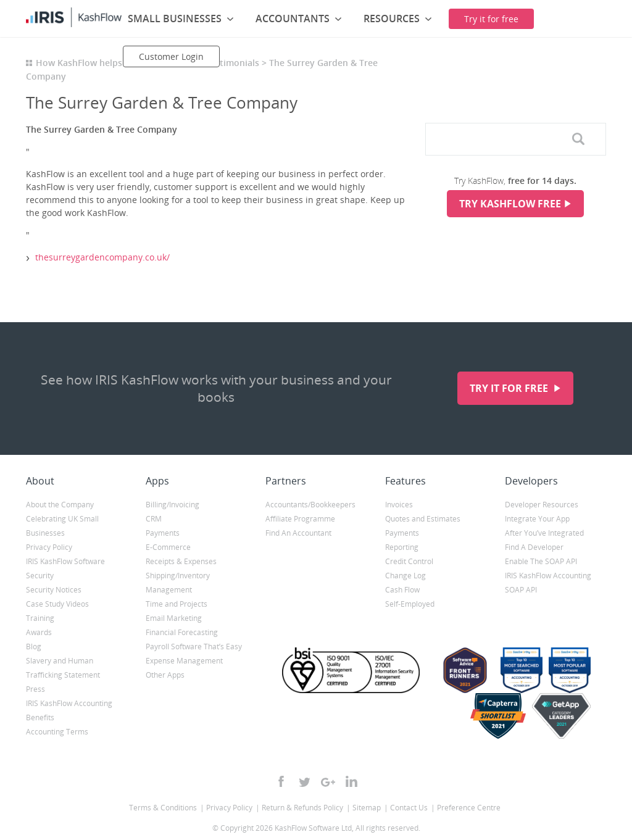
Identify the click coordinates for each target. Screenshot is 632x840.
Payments (163, 533)
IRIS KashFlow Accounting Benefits (69, 710)
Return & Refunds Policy (302, 808)
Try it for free (510, 388)
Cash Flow (402, 590)
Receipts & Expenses (181, 561)
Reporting (402, 547)
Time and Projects (177, 604)
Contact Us (409, 808)
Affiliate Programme (300, 519)
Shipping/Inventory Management (178, 583)
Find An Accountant (298, 533)
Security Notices (54, 590)
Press (35, 689)
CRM (154, 519)
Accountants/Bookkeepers (310, 505)
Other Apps (165, 675)
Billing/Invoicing (173, 505)
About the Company (60, 505)
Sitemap (367, 808)
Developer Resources (542, 505)
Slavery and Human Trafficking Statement (63, 668)
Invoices (399, 505)
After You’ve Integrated (544, 533)
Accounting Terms (57, 732)
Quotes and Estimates (423, 519)
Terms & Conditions (163, 808)
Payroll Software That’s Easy (194, 647)
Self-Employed (410, 604)
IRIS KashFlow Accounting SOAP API (548, 583)
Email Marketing (174, 618)
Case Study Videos (57, 604)
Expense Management (184, 661)
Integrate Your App (537, 519)
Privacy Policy (49, 547)
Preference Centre (469, 808)
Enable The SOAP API (541, 561)
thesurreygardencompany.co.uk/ (102, 257)
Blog (34, 647)
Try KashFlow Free (510, 204)
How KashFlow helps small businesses (116, 63)
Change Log (405, 576)
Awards (39, 632)
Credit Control (409, 561)
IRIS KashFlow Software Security (65, 568)
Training (40, 618)
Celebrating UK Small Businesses (62, 526)
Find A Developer (534, 547)
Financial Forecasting (182, 632)
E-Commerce (168, 547)
